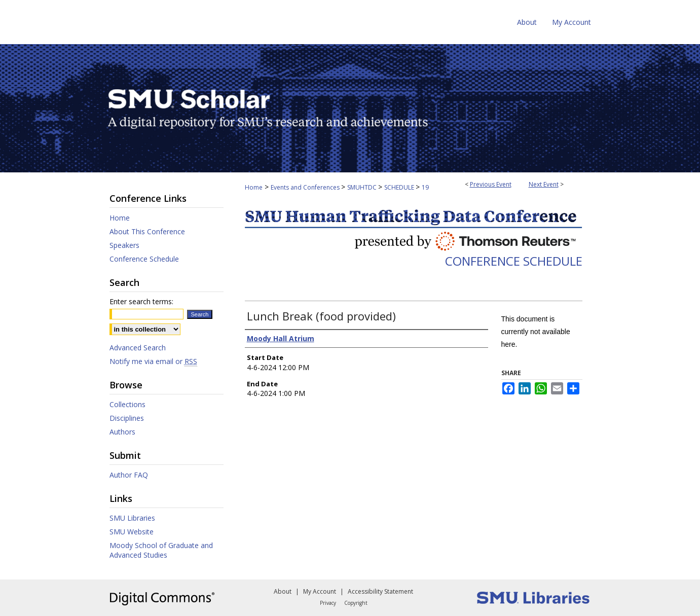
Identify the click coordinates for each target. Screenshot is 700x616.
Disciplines (127, 418)
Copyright (356, 603)
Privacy (328, 603)
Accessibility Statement (380, 591)
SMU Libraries (132, 518)
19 (425, 187)
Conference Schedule (514, 261)
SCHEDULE (400, 187)
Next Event (544, 184)
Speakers (124, 245)
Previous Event (491, 184)
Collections (127, 404)
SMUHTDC (363, 187)
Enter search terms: (141, 301)
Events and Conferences (306, 187)
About (283, 591)
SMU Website (132, 532)
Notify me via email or (153, 361)
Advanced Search (138, 348)
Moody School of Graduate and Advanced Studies (161, 550)
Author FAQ (129, 475)
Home (254, 187)
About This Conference (147, 231)
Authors (122, 432)
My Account (320, 591)
